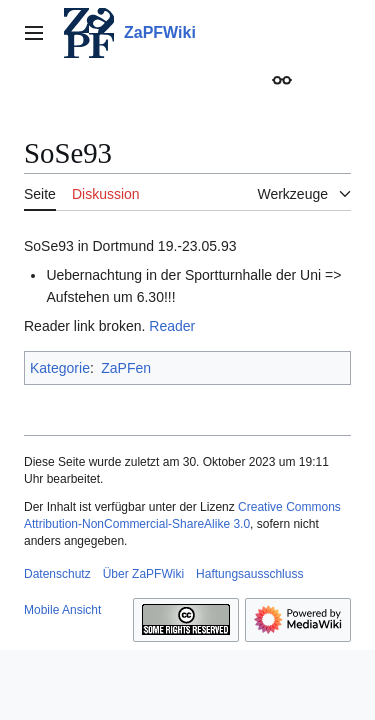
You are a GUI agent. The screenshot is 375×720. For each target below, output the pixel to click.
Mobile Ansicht (62, 610)
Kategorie (60, 368)
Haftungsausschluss (249, 574)
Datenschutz (57, 574)
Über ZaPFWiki (143, 574)
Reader (172, 326)
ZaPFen (126, 368)
